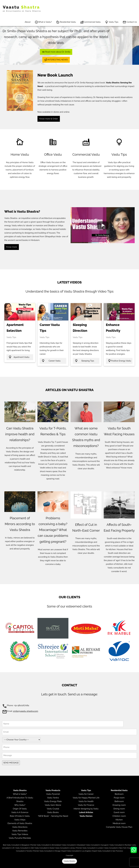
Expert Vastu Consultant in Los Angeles (76, 851)
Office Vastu (53, 154)
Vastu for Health (86, 801)
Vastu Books (53, 812)
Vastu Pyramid (53, 794)
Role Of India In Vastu (20, 816)
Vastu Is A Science (20, 812)
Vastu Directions (20, 827)
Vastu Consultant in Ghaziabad (73, 845)
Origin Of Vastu (20, 809)
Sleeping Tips (84, 361)
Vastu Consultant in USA (25, 848)
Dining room (119, 809)
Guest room (119, 812)
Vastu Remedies (20, 831)
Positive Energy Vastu (119, 361)
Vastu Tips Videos (20, 834)
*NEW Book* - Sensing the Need (53, 816)
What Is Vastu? (20, 794)
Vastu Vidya (20, 820)
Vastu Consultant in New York (115, 848)
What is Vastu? (43, 22)
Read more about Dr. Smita (56, 52)
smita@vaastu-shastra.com (26, 711)
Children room (119, 816)
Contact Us (130, 22)
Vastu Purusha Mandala (20, 838)
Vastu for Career (86, 794)
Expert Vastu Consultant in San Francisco (108, 851)
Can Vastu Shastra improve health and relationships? (20, 434)
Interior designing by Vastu (86, 809)
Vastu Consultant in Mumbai (120, 845)
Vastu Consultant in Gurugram (97, 845)
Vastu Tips (112, 22)
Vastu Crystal (53, 809)
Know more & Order (49, 119)
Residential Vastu (66, 22)
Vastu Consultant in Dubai (44, 848)
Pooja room (119, 798)
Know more (12, 247)
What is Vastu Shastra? (22, 211)
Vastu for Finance (86, 805)
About (28, 22)
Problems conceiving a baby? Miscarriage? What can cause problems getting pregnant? (53, 530)
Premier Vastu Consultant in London (90, 848)
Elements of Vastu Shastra (20, 823)
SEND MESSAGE (11, 763)
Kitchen (119, 820)
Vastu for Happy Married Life (86, 798)
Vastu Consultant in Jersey (65, 848)
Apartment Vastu (19, 357)
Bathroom (119, 801)
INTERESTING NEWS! (56, 60)
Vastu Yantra (53, 798)
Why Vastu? (20, 805)
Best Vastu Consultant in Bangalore (16, 845)
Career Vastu (51, 361)
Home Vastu (20, 154)
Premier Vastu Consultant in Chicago (47, 851)
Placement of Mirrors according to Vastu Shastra (20, 524)
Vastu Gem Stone (53, 805)
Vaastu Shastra (69, 861)
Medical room (119, 823)
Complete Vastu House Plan (119, 827)
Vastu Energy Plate (53, 801)
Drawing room (119, 805)
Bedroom (119, 794)
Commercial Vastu (90, 22)
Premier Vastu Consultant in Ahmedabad (46, 845)
